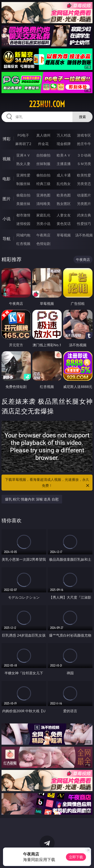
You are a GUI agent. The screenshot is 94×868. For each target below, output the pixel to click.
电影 (7, 179)
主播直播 (64, 164)
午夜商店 (43, 235)
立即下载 (76, 857)
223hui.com (47, 104)
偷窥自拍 (23, 195)
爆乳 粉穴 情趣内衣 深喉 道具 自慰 (32, 499)
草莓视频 (64, 235)
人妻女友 (64, 215)
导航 (7, 239)
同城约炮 (23, 235)
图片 (7, 199)
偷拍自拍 (43, 175)
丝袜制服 (43, 164)
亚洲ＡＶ (23, 155)
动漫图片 (84, 195)
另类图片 (84, 204)
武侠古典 (84, 215)
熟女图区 (64, 204)
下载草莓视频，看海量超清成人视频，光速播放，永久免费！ (48, 483)
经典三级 (43, 184)
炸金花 (43, 144)
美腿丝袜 (23, 204)
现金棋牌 (64, 144)
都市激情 (23, 215)
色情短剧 (43, 244)
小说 (7, 219)
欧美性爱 (84, 175)
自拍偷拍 (43, 155)
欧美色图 (64, 195)
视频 (7, 159)
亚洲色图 (43, 195)
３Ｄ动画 (84, 155)
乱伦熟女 (64, 184)
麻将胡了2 (23, 144)
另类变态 (84, 184)
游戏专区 (84, 135)
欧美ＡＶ (64, 155)
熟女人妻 (23, 164)
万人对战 (64, 135)
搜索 (82, 117)
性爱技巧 (84, 224)
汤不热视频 (84, 235)
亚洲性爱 (23, 175)
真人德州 (43, 135)
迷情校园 (23, 224)
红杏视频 (23, 244)
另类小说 (43, 224)
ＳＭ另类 (84, 164)
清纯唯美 (43, 204)
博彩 (7, 139)
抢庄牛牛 (84, 144)
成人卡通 (64, 175)
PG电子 (23, 135)
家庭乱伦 (43, 215)
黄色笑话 (64, 224)
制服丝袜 (23, 184)
